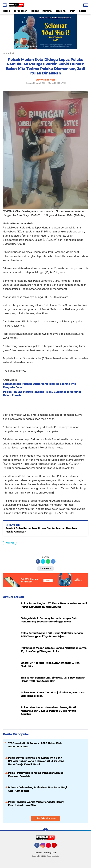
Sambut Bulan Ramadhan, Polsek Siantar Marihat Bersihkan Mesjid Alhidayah (42, 530)
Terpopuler (20, 11)
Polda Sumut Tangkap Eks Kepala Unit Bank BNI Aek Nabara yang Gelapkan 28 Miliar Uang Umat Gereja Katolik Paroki (36, 761)
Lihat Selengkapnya (46, 818)
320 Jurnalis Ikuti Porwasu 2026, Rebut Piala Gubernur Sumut (35, 745)
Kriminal (47, 11)
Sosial (83, 11)
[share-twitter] (43, 561)
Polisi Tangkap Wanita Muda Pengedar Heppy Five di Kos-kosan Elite (36, 804)
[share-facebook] (38, 561)
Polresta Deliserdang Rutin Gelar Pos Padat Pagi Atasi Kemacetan (37, 789)
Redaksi (38, 853)
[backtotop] (46, 831)
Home (6, 11)
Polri (73, 11)
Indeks (35, 11)
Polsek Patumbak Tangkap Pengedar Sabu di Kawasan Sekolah (36, 775)
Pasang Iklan (50, 853)
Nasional (61, 11)
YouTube (56, 847)
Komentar (45, 568)
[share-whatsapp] (48, 561)
